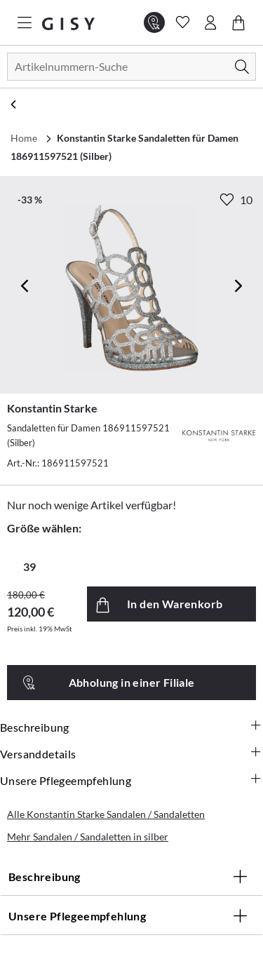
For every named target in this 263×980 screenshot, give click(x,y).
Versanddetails (131, 754)
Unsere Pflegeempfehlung (131, 781)
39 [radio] (29, 566)
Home (24, 138)
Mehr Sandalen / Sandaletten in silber (88, 837)
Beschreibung (131, 727)
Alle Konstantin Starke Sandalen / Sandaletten (106, 814)
